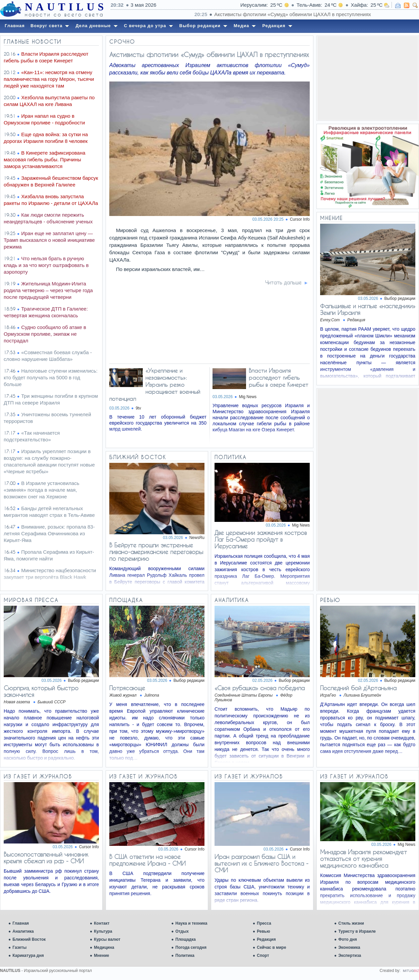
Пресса (264, 923)
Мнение (101, 956)
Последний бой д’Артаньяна (358, 688)
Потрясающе (127, 688)
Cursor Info (300, 219)
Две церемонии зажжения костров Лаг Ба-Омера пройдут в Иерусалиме (261, 539)
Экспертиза (350, 956)
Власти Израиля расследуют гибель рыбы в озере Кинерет (279, 377)
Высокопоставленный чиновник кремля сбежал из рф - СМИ (46, 858)
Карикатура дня (28, 956)
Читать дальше (283, 282)
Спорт (263, 956)
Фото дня (348, 939)
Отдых (182, 931)
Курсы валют (107, 939)
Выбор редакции (400, 298)
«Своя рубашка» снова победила (260, 688)
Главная (21, 923)
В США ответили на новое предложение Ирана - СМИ (147, 860)
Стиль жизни (351, 923)
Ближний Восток (29, 939)
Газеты (19, 947)
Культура (103, 931)
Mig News (248, 397)
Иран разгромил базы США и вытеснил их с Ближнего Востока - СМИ (261, 863)
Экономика (349, 947)
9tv (138, 408)
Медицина (104, 947)
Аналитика (23, 931)
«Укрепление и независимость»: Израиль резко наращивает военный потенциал (155, 385)
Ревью (263, 931)
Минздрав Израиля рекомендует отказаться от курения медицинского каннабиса (364, 859)
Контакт (102, 923)
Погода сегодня (191, 947)
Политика (185, 956)
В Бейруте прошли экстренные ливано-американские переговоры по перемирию (156, 552)
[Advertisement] (368, 78)
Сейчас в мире (271, 947)
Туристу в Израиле (357, 931)
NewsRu (197, 538)
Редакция (266, 939)
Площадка (186, 939)
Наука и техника (191, 923)
